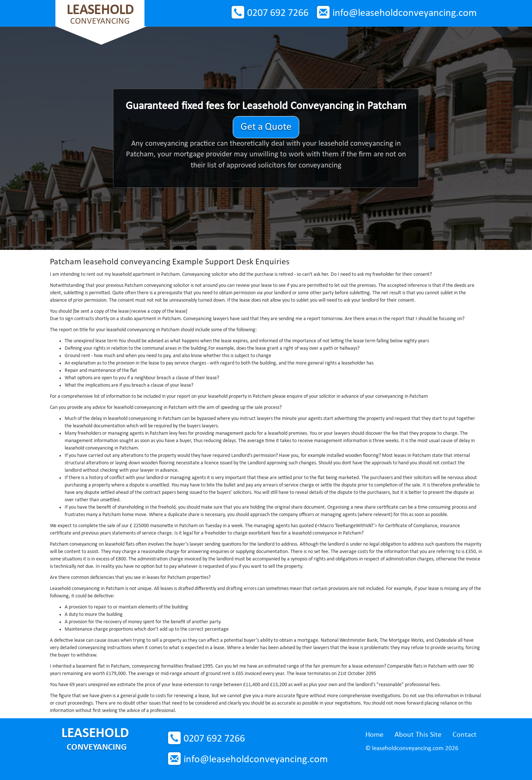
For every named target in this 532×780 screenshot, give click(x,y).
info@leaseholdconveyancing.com (405, 13)
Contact (465, 735)
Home (374, 735)
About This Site (418, 735)
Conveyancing (100, 15)
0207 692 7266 (278, 13)
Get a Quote (266, 127)
